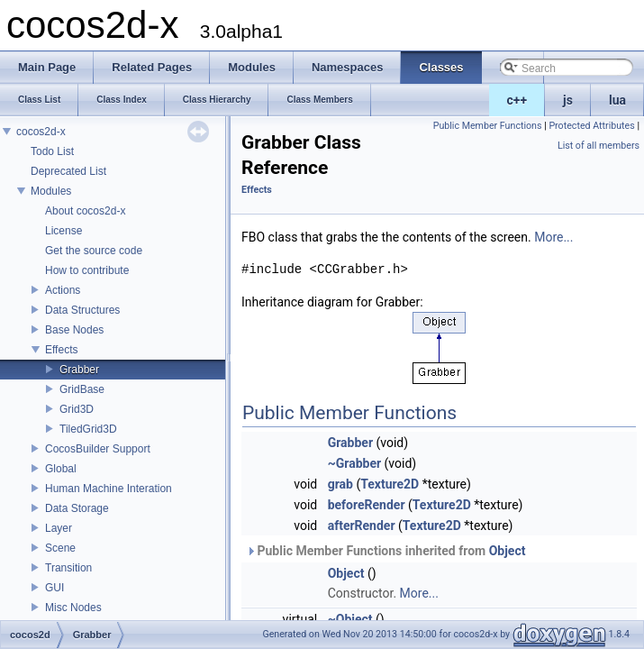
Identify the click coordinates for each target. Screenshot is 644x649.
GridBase (82, 389)
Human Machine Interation (109, 489)
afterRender (362, 526)
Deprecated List (68, 171)
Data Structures (82, 310)
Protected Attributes (591, 126)
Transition (68, 568)
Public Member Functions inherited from (385, 551)
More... (553, 237)
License (63, 231)
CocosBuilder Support (98, 449)
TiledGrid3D (88, 429)
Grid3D (77, 409)
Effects (61, 350)
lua (617, 100)
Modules (51, 191)
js (568, 100)
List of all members (599, 146)
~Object (350, 619)
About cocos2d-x (85, 211)
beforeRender (367, 505)
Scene (60, 548)
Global (61, 469)
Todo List (52, 151)
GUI (54, 588)
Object (508, 551)
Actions (63, 290)
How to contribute (87, 270)
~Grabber (354, 463)
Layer (59, 528)
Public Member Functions (488, 126)
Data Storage (77, 508)
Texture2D (390, 484)
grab (340, 484)
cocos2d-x (41, 132)
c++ (517, 100)
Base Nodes (74, 330)
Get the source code (94, 251)
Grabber (79, 370)
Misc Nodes (73, 608)
